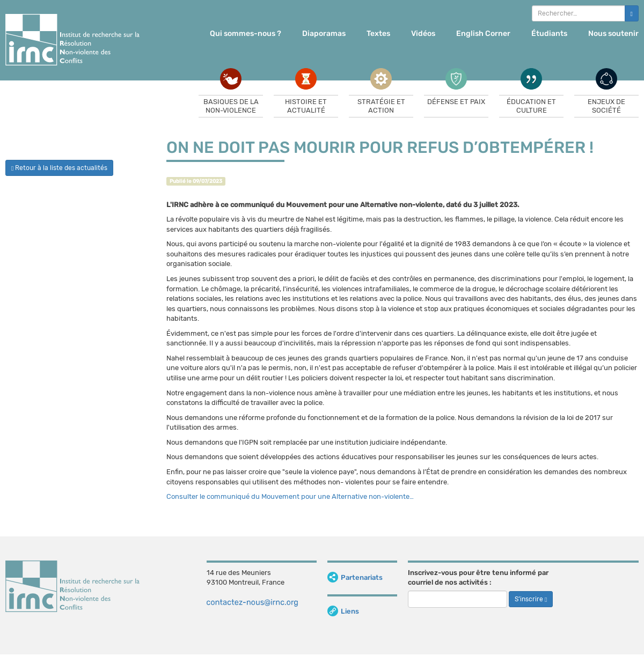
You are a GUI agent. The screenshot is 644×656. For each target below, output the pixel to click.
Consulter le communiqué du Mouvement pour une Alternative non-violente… (290, 496)
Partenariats (355, 577)
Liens (343, 611)
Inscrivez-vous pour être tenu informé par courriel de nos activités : (478, 578)
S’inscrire (531, 599)
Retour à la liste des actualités (59, 168)
